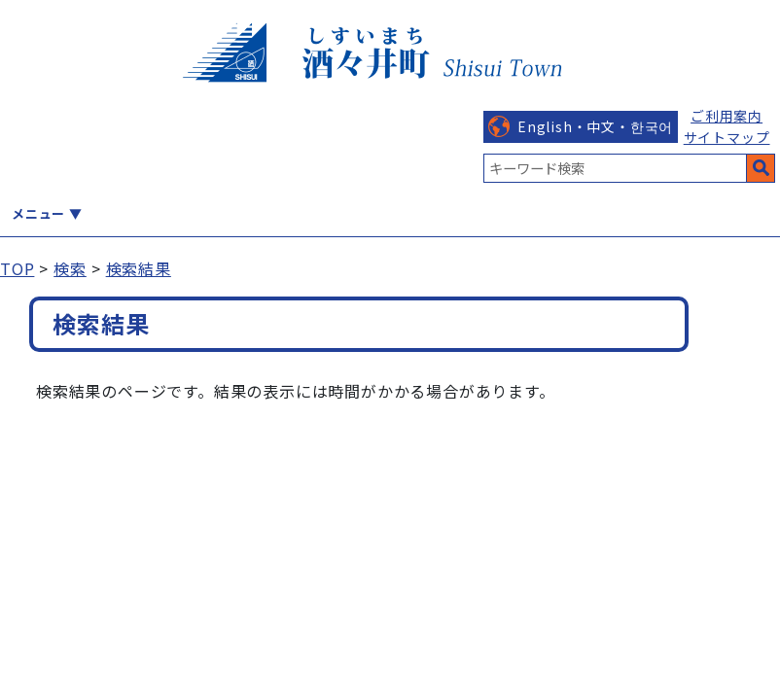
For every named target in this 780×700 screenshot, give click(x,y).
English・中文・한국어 (595, 126)
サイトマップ (727, 137)
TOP (17, 268)
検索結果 (139, 268)
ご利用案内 (727, 116)
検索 (70, 268)
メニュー (38, 213)
